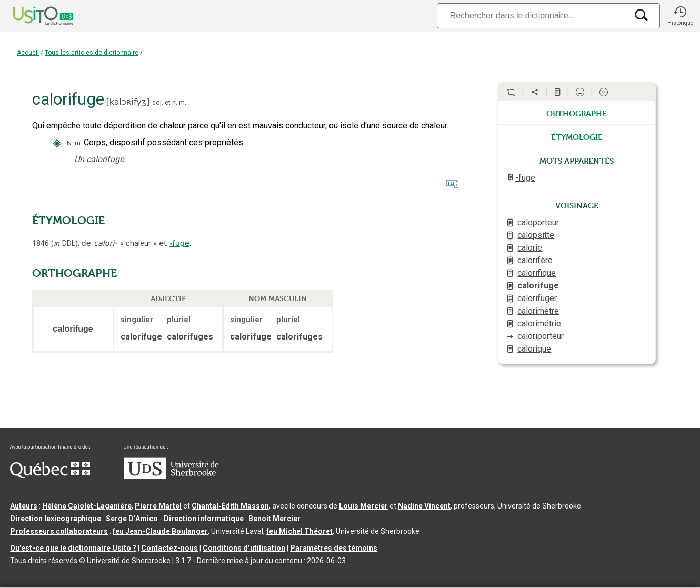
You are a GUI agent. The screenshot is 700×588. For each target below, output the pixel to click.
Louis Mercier (363, 506)
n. (175, 102)
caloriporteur (541, 336)
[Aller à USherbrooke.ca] (171, 476)
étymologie (577, 136)
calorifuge (538, 286)
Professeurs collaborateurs (59, 531)
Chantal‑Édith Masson (230, 506)
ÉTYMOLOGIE (68, 221)
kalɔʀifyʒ (128, 102)
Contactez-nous (169, 548)
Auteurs (24, 506)
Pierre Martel (158, 506)
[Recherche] (532, 16)
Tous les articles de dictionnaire (92, 53)
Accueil (28, 53)
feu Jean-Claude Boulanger (160, 531)
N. (70, 143)
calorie (530, 248)
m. (183, 102)
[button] (680, 16)
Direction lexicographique (56, 519)
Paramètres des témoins (334, 548)
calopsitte (536, 235)
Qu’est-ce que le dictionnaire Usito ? (73, 548)
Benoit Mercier (274, 519)
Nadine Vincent (424, 506)
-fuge (179, 243)
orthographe (577, 113)
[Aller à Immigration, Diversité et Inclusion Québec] (50, 475)
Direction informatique (204, 519)
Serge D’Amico (132, 519)
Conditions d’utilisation (244, 548)
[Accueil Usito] (32, 16)
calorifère (535, 260)
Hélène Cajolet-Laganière (87, 506)
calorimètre (538, 311)
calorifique (537, 273)
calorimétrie (539, 323)
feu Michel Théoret (299, 531)
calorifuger (537, 298)
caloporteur (538, 222)
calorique (534, 349)
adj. (158, 102)
